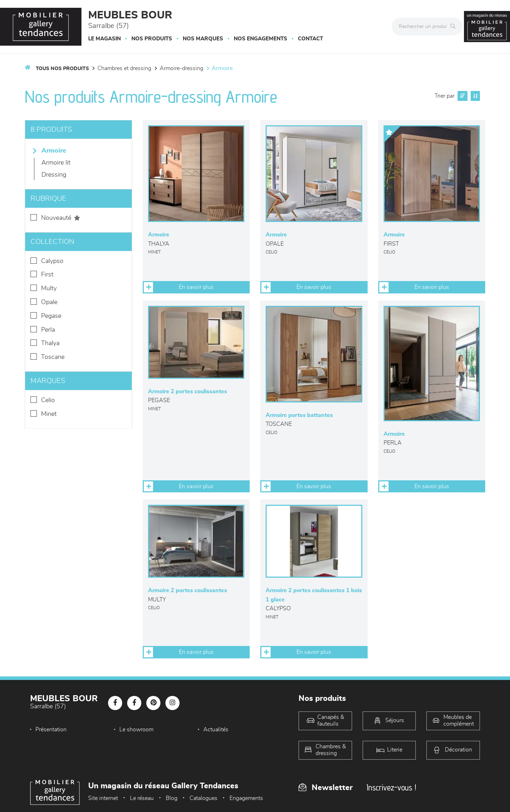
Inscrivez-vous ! (391, 787)
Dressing (54, 175)
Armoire (222, 68)
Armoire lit (56, 163)
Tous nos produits (62, 69)
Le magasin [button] (104, 39)
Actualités (216, 730)
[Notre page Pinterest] (153, 703)
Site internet (103, 798)
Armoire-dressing (182, 68)
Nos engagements (260, 39)
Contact (310, 39)
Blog (172, 798)
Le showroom (136, 730)
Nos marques (203, 39)
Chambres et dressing (124, 68)
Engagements (246, 798)
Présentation (51, 730)
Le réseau (142, 798)
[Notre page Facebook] (115, 703)
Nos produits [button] (152, 39)
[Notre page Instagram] (172, 703)
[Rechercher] (455, 27)
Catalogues (203, 798)
